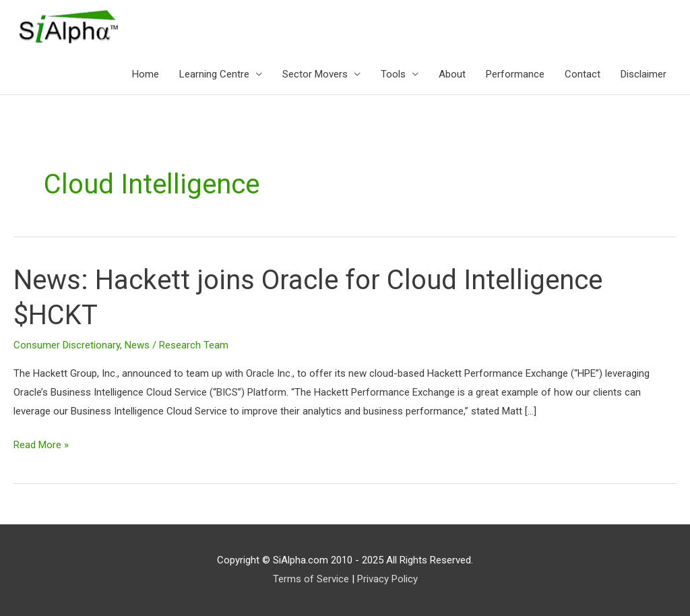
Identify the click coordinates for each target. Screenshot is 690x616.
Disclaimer (644, 74)
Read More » (41, 443)
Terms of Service (311, 579)
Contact (583, 74)
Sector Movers (315, 74)
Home (146, 74)
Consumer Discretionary (67, 345)
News (137, 345)
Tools (393, 74)
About (452, 74)
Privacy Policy (387, 579)
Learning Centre (214, 74)
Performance (515, 74)
